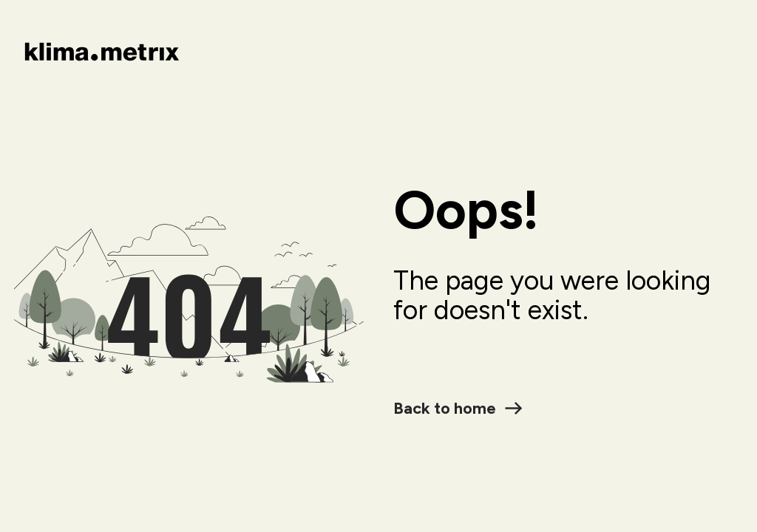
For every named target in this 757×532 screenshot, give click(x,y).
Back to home (458, 408)
